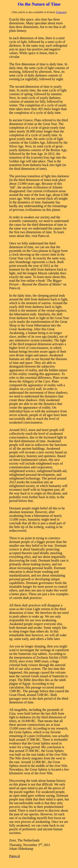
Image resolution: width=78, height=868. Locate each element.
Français (61, 12)
